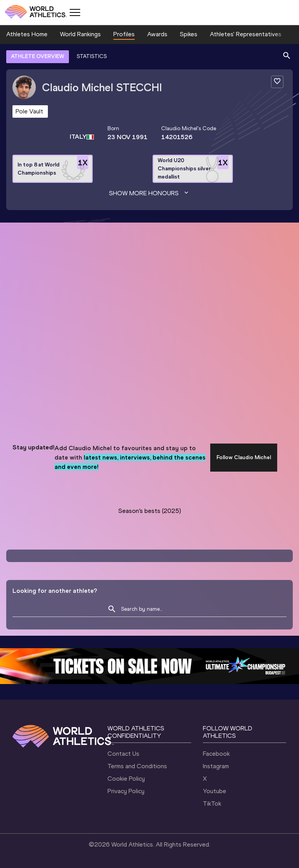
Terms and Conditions (137, 766)
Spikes (189, 34)
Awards (157, 34)
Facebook (216, 754)
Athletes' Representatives (246, 34)
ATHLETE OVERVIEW (38, 56)
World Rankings (80, 34)
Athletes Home (27, 34)
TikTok (212, 803)
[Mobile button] (75, 12)
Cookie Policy (126, 779)
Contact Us (123, 754)
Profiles (124, 34)
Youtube (215, 791)
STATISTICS (92, 56)
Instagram (216, 766)
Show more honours (149, 193)
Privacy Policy (126, 791)
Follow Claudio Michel (244, 457)
